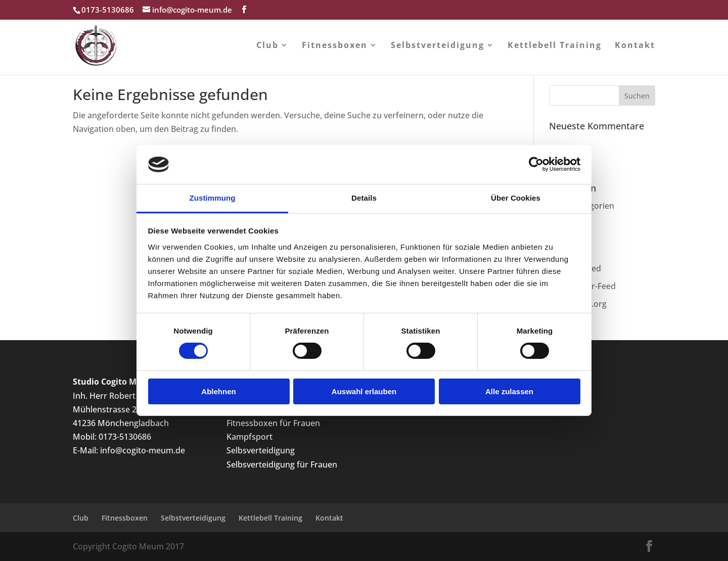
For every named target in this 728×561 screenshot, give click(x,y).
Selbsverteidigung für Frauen (282, 464)
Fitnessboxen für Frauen (273, 423)
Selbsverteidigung (261, 450)
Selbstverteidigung (438, 46)
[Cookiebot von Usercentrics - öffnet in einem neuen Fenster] (536, 164)
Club (267, 46)
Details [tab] (364, 198)
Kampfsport (249, 437)
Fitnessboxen (335, 46)
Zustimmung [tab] (213, 198)
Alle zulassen (509, 391)
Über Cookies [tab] (516, 198)
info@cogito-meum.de (143, 450)
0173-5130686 (125, 437)
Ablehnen (218, 391)
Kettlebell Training (555, 46)
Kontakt (635, 46)
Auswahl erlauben (364, 391)
